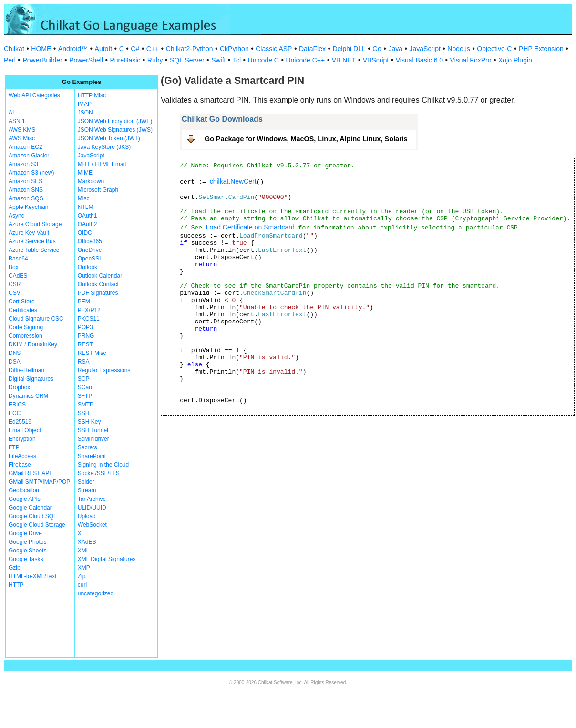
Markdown (91, 181)
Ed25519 (20, 422)
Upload (87, 516)
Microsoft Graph (98, 190)
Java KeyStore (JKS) (104, 147)
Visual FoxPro (471, 60)
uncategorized (96, 593)
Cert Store (22, 302)
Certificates (23, 310)
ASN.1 (17, 121)
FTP (14, 447)
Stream (87, 490)
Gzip (15, 568)
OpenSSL (90, 259)
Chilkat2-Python (190, 49)
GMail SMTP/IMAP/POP (39, 482)
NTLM (86, 207)
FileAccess (22, 456)
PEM (84, 302)
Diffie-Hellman (26, 370)
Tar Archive (92, 499)
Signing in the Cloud (103, 465)
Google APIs (25, 499)
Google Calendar (30, 508)
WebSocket (92, 525)
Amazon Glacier (29, 156)
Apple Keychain (28, 207)
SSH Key (89, 422)
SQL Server (187, 60)
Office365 (90, 241)
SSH (84, 413)
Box (14, 267)
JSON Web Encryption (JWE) (115, 121)
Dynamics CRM (28, 396)
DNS (15, 353)
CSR (15, 284)
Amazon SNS (26, 190)
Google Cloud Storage (37, 525)
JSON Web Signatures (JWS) (115, 130)
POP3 (85, 327)
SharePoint (92, 456)
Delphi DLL (349, 49)
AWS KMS (22, 130)
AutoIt (104, 49)
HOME (41, 49)
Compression (26, 336)
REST (85, 344)
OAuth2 (87, 224)
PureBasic (125, 60)
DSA (15, 362)
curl (82, 585)
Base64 (18, 259)
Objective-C (494, 49)
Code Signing (26, 327)
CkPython (234, 49)
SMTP (86, 405)
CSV (15, 293)
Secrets (87, 447)
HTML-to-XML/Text (33, 576)
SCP (84, 379)
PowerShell (86, 60)
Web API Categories (34, 95)
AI (11, 113)
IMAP (85, 104)
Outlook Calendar (100, 276)
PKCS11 (89, 319)
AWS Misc (22, 138)
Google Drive (25, 533)
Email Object (25, 430)
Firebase (20, 465)
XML (84, 551)
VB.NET (344, 60)
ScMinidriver (93, 439)
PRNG (86, 336)
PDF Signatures (98, 293)
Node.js (458, 49)
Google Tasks (26, 559)
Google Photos (27, 542)
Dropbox (19, 387)
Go (377, 49)
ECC (15, 413)
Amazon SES (26, 181)
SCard (86, 387)
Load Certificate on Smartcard (250, 227)
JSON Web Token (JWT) (109, 138)
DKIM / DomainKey (33, 344)
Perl (10, 60)
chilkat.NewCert (233, 181)
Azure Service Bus (32, 241)
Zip (82, 576)
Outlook (87, 267)
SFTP (85, 396)
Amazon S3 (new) (31, 173)
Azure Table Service (34, 250)
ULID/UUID (92, 508)
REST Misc (92, 353)
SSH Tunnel (93, 430)
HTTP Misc (92, 95)
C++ (153, 49)
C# (135, 49)
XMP (84, 568)
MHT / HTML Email (102, 164)
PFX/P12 (89, 310)
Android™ (73, 49)
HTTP (16, 585)
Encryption (22, 439)
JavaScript (425, 49)
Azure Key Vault (29, 233)
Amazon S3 (23, 164)
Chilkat (14, 49)
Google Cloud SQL (33, 516)
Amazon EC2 (26, 147)
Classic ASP (274, 49)
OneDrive (90, 250)
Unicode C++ (305, 60)
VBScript (376, 60)
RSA (84, 362)
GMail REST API (30, 473)
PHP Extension (541, 49)
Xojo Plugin (515, 60)
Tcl (237, 60)
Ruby (155, 60)
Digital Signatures (31, 379)
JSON (85, 113)
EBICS (17, 405)
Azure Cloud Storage (35, 224)
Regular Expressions (104, 370)
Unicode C (263, 60)
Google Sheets (27, 551)
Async (16, 216)
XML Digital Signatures (107, 559)
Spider (86, 482)
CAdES (18, 276)
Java (395, 49)
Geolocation (24, 490)
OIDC (85, 233)
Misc (84, 198)
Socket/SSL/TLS (99, 473)
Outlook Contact (98, 284)
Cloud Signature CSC (36, 319)
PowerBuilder (42, 60)
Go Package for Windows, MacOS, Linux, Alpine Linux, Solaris (306, 139)
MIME (85, 173)
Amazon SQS (26, 198)
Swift (218, 60)
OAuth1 (87, 216)
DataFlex (312, 49)
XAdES (87, 542)
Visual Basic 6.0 (419, 60)
